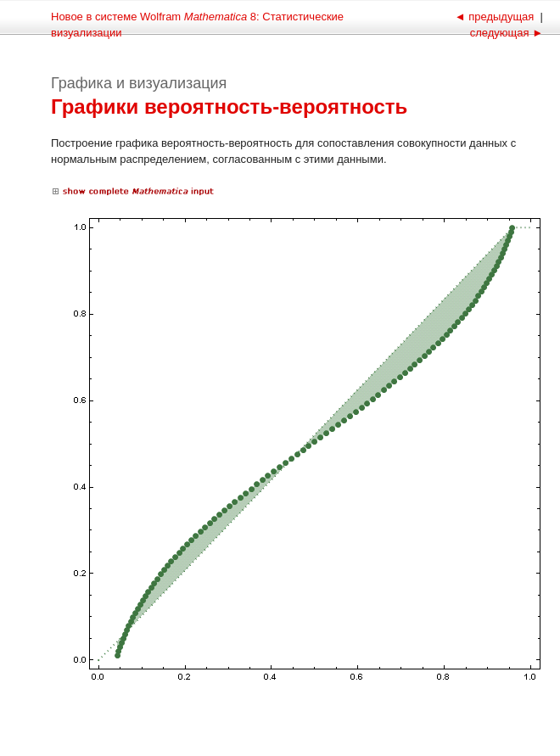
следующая (505, 33)
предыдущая (496, 17)
